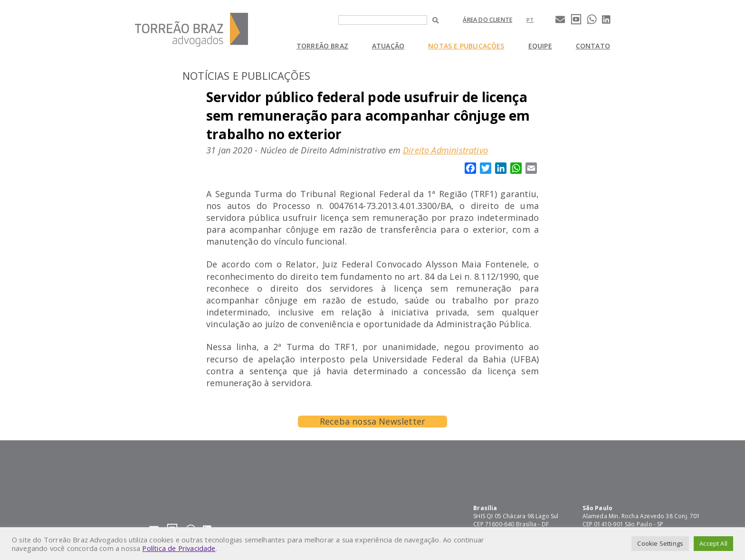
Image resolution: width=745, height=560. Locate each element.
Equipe (540, 46)
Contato (593, 46)
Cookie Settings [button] (660, 543)
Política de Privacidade (179, 548)
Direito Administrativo (445, 150)
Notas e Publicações (466, 46)
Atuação (388, 46)
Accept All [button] (713, 543)
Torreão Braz (322, 46)
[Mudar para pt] (530, 20)
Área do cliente (487, 20)
